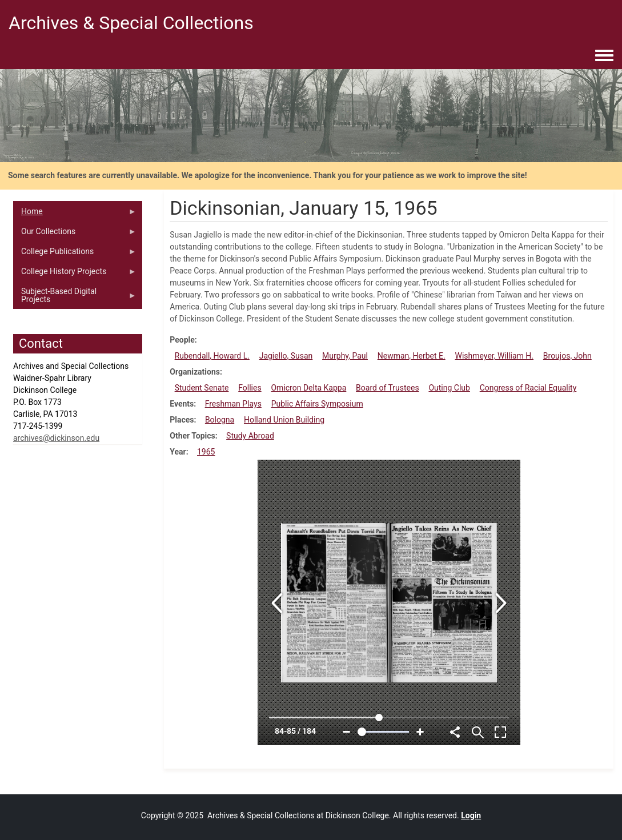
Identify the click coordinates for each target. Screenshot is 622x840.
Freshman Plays (233, 404)
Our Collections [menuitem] (75, 234)
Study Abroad (250, 436)
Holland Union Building (284, 420)
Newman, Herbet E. (412, 356)
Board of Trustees (388, 388)
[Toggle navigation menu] (604, 56)
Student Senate (202, 388)
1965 (206, 452)
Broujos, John (567, 356)
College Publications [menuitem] (75, 254)
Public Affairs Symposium (317, 404)
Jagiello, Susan (286, 356)
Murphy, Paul (345, 356)
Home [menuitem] (75, 214)
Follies (250, 388)
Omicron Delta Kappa (308, 388)
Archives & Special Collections (131, 23)
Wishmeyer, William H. (494, 356)
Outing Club (449, 388)
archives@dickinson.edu (56, 438)
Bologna (220, 420)
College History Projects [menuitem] (75, 274)
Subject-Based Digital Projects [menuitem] (75, 298)
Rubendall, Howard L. (212, 356)
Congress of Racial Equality (528, 388)
